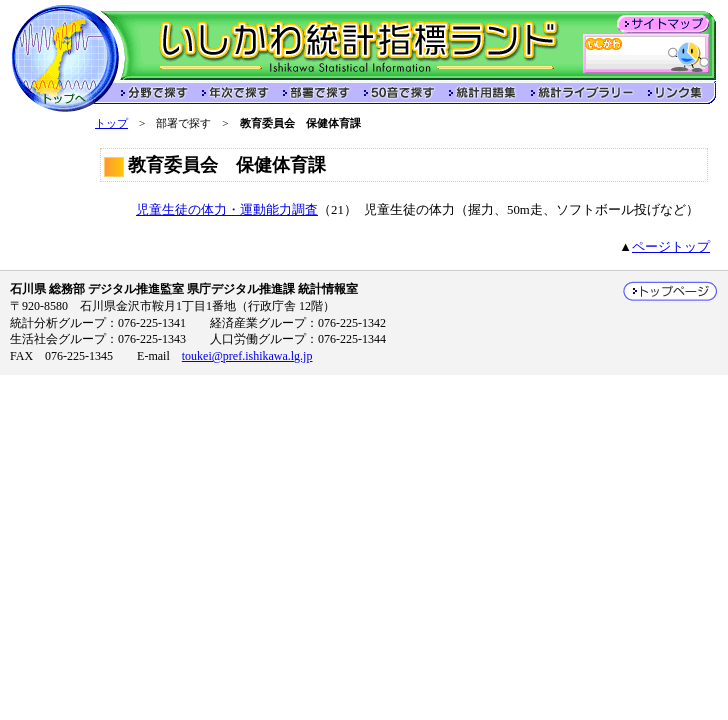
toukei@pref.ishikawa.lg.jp (247, 356)
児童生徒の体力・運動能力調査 (227, 210)
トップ (111, 123)
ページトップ (671, 247)
